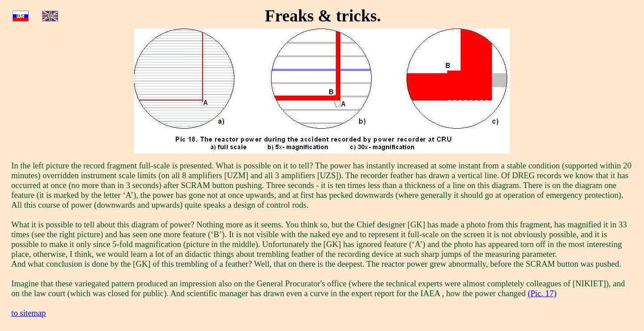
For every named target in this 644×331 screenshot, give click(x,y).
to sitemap (28, 313)
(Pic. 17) (542, 293)
